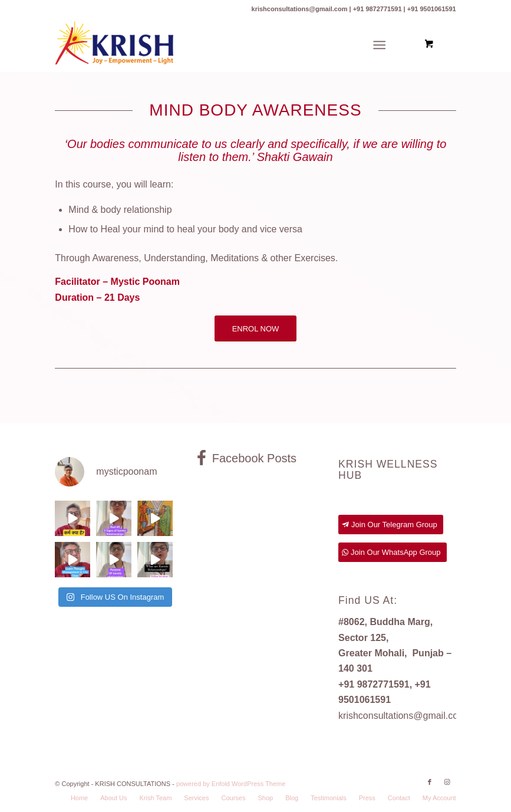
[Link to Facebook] (430, 782)
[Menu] (379, 45)
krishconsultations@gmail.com (402, 716)
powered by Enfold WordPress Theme (231, 784)
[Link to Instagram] (447, 782)
